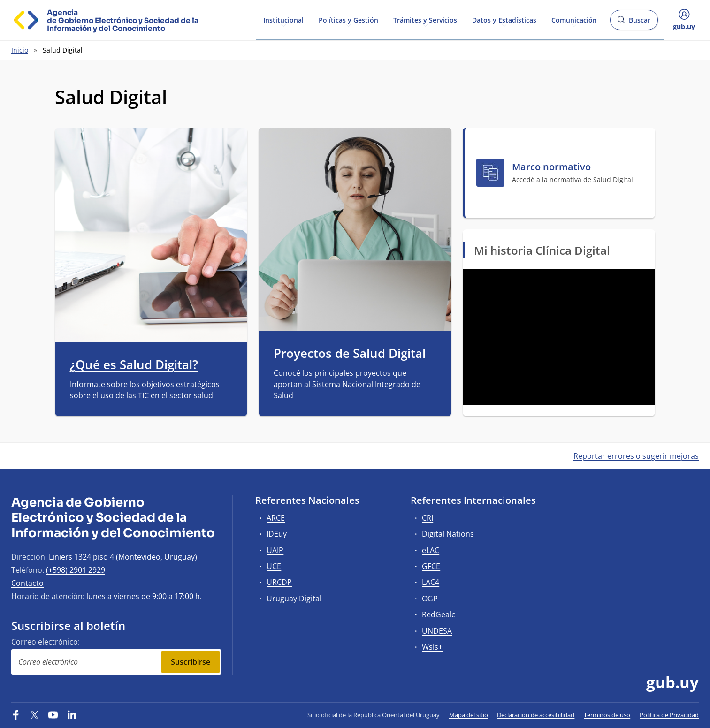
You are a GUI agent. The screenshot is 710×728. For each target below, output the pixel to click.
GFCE (431, 566)
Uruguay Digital (294, 599)
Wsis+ (432, 647)
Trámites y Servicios (425, 19)
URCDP (279, 582)
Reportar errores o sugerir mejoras (636, 456)
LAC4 (431, 582)
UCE (274, 566)
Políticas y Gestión (348, 19)
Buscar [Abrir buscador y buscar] (634, 23)
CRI (428, 518)
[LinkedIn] (72, 715)
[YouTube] (53, 715)
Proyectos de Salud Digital (350, 354)
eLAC (431, 550)
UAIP (275, 550)
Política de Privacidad (669, 715)
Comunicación (574, 19)
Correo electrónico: (46, 642)
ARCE (276, 518)
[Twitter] (35, 715)
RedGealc (439, 614)
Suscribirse (191, 662)
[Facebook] (16, 715)
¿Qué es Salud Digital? (134, 365)
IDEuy (277, 534)
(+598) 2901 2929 (76, 570)
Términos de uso (607, 715)
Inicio (20, 50)
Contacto (27, 583)
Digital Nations (448, 534)
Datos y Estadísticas (504, 19)
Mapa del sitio (469, 715)
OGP (430, 599)
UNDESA (437, 631)
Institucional (283, 19)
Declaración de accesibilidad (536, 715)
